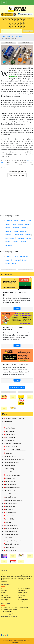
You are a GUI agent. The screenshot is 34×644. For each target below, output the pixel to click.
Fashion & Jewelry (10, 466)
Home (3, 36)
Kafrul (16, 231)
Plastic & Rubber (9, 519)
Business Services (10, 434)
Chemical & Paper (9, 437)
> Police (20, 598)
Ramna (29, 238)
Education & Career (10, 456)
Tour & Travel (8, 538)
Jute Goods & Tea (9, 491)
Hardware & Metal (9, 478)
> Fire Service (22, 596)
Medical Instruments (10, 503)
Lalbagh (28, 235)
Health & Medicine (10, 481)
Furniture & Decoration (11, 472)
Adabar (21, 224)
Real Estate (7, 522)
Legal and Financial (10, 497)
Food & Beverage (9, 469)
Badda (27, 224)
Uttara (29, 221)
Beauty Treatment (9, 428)
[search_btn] (21, 31)
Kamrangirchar (18, 235)
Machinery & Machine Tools (13, 500)
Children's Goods (9, 441)
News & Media (8, 510)
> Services (4, 592)
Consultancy (8, 453)
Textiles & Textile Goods (11, 535)
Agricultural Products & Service (14, 419)
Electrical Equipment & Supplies (14, 459)
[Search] (10, 31)
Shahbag (15, 242)
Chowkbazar (16, 228)
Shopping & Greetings (11, 528)
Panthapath (20, 238)
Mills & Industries (9, 506)
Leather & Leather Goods (12, 494)
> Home (3, 589)
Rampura (7, 242)
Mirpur (23, 221)
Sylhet (14, 264)
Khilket (10, 221)
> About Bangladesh (23, 599)
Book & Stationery (9, 431)
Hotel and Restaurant (10, 484)
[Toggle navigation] (4, 3)
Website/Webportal (10, 547)
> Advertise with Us (6, 598)
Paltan (14, 224)
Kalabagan (8, 235)
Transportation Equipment (12, 541)
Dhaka (9, 257)
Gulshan (7, 224)
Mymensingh (15, 260)
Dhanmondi (8, 245)
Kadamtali (24, 231)
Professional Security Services (16, 364)
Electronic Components (11, 463)
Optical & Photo (9, 516)
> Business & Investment (24, 589)
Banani (16, 221)
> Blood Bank (22, 591)
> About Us (4, 591)
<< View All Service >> (17, 388)
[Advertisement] (17, 197)
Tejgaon (23, 242)
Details (17, 309)
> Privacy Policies (23, 601)
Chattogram (24, 257)
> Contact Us (4, 599)
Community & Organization (12, 444)
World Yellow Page (10, 550)
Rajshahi (25, 260)
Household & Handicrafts (12, 488)
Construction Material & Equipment (15, 450)
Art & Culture (8, 422)
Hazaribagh (8, 231)
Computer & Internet (10, 447)
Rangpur (7, 264)
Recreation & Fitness (10, 525)
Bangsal (7, 228)
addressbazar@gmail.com (9, 614)
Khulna (16, 257)
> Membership (5, 594)
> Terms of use (5, 601)
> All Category (5, 596)
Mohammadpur (10, 238)
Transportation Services (11, 544)
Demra (24, 228)
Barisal (7, 260)
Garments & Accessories (12, 475)
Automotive (7, 425)
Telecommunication (10, 532)
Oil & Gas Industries (10, 513)
